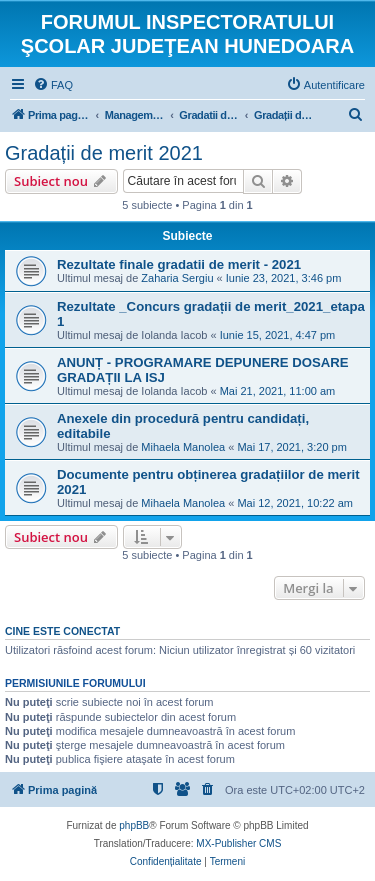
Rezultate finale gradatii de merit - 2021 (179, 264)
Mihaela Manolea (183, 447)
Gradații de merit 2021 (104, 153)
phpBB (134, 825)
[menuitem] (53, 85)
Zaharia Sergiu (177, 278)
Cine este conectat (62, 631)
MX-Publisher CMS (238, 843)
